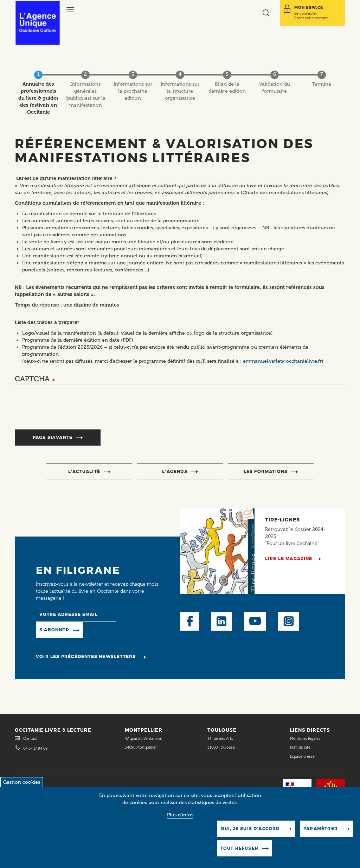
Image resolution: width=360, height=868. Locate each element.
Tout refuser (239, 848)
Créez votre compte (311, 18)
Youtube (255, 621)
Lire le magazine (289, 558)
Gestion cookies (22, 782)
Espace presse (302, 757)
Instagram (289, 621)
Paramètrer (321, 828)
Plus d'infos (180, 815)
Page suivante (53, 437)
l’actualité (84, 471)
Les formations (266, 471)
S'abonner (54, 630)
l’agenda (175, 471)
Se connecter (306, 13)
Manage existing (107, 630)
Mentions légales (306, 739)
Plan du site (300, 747)
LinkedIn (221, 621)
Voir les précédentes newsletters (86, 656)
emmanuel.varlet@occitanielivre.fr (282, 361)
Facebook (189, 621)
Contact (30, 739)
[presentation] (68, 410)
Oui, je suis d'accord (251, 828)
